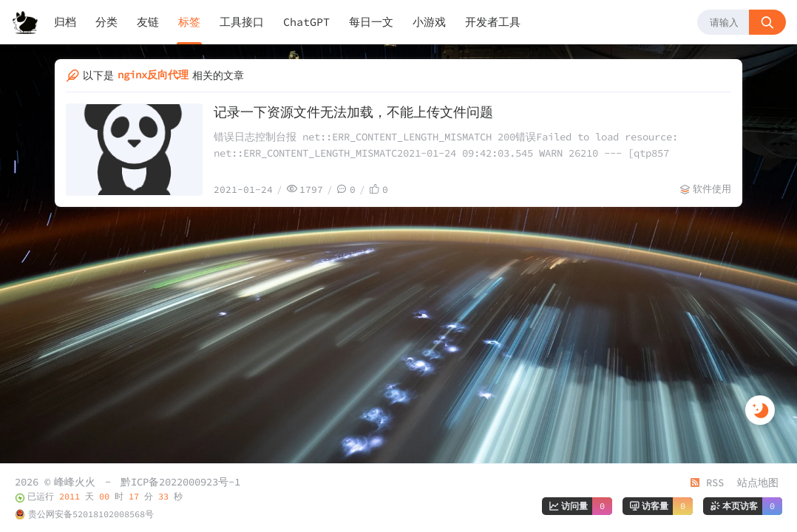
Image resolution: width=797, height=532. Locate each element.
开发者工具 (493, 22)
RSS (707, 482)
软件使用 (712, 189)
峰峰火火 (75, 482)
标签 (189, 22)
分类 (106, 22)
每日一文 (371, 22)
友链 (148, 22)
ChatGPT (306, 22)
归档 (65, 22)
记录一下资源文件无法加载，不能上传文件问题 (353, 112)
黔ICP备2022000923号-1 (180, 482)
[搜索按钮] (767, 22)
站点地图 (758, 482)
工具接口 (242, 22)
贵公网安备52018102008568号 (91, 514)
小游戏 (429, 22)
